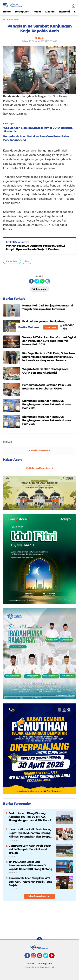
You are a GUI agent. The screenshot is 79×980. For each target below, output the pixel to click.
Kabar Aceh (12, 261)
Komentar (40, 289)
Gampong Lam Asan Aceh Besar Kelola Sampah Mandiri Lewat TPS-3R (30, 849)
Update (51, 327)
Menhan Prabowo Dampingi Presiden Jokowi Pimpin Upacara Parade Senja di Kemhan (35, 248)
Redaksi (31, 964)
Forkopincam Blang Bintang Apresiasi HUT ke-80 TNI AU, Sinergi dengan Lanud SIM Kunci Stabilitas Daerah (30, 817)
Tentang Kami (45, 964)
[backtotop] (39, 940)
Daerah (50, 12)
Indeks (37, 12)
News (8, 442)
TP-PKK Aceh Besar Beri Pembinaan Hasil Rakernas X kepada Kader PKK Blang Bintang (30, 865)
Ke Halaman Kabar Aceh (40, 468)
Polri (27, 261)
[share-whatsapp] (42, 281)
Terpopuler (22, 12)
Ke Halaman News (40, 450)
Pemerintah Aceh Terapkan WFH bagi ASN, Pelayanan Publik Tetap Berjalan (30, 882)
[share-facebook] (31, 281)
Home (7, 12)
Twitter (47, 957)
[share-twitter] (37, 281)
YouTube (54, 957)
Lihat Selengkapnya (40, 896)
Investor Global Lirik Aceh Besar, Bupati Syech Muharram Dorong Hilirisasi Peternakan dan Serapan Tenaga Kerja (30, 833)
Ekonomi (64, 12)
